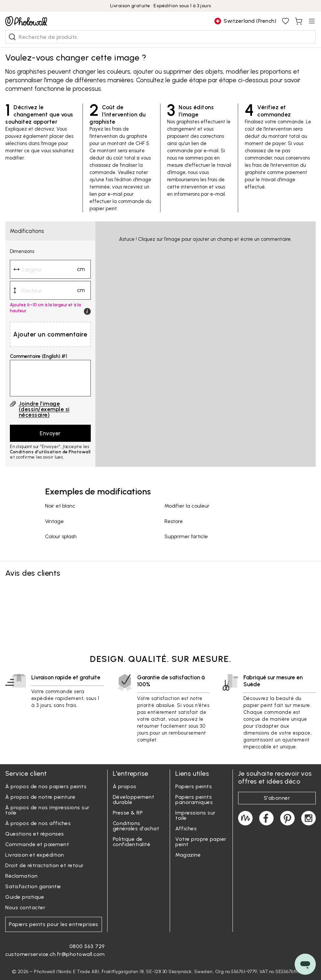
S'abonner (277, 798)
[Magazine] (245, 818)
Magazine (188, 855)
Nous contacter (25, 907)
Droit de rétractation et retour (45, 865)
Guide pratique (25, 897)
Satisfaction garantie (33, 886)
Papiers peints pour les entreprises (54, 924)
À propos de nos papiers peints (46, 786)
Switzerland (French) (245, 21)
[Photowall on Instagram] (309, 818)
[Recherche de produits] (12, 37)
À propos (125, 786)
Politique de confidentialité (132, 842)
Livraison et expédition (35, 855)
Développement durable (134, 800)
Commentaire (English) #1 (38, 356)
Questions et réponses (35, 834)
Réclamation (22, 876)
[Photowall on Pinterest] (287, 818)
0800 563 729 (87, 946)
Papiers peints (194, 786)
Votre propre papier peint (201, 842)
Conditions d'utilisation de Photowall (50, 452)
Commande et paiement (37, 844)
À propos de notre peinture (40, 797)
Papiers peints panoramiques (194, 800)
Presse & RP (128, 813)
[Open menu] (312, 21)
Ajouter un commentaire (50, 334)
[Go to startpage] (26, 21)
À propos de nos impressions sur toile (48, 810)
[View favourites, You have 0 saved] (285, 21)
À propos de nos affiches (38, 823)
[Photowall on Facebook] (266, 818)
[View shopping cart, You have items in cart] (299, 21)
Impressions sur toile (196, 815)
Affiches (186, 829)
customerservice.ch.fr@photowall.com (55, 954)
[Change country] (245, 21)
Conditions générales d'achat (136, 826)
